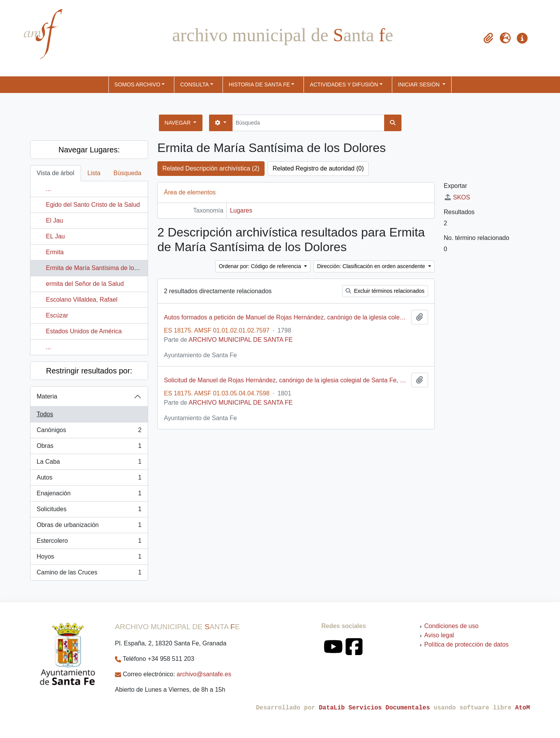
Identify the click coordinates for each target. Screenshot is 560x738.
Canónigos (89, 432)
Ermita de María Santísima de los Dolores (103, 268)
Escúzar (57, 315)
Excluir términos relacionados (385, 291)
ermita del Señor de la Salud (85, 284)
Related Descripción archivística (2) (211, 168)
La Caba (89, 463)
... (48, 189)
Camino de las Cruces (89, 574)
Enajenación (89, 495)
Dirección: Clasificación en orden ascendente (372, 266)
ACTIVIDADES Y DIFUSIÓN (344, 84)
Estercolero (89, 542)
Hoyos (89, 558)
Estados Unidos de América (84, 331)
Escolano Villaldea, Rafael (82, 300)
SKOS (457, 197)
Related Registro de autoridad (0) (318, 168)
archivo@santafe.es (204, 674)
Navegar (178, 123)
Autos (89, 479)
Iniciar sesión (420, 84)
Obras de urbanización (89, 527)
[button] (488, 38)
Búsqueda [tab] (127, 173)
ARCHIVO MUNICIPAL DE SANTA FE (241, 340)
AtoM (523, 708)
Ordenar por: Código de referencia (261, 266)
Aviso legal (439, 635)
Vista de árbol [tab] (56, 173)
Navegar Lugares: (89, 150)
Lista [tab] (94, 173)
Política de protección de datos (466, 644)
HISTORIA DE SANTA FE (259, 84)
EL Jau (55, 236)
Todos (45, 414)
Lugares (241, 210)
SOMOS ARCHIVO (137, 84)
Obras (89, 448)
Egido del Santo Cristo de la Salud (93, 205)
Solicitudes (89, 511)
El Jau (54, 220)
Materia (47, 396)
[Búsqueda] (308, 123)
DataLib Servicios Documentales (374, 708)
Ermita (55, 252)
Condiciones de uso (451, 626)
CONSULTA (194, 84)
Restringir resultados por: (89, 371)
